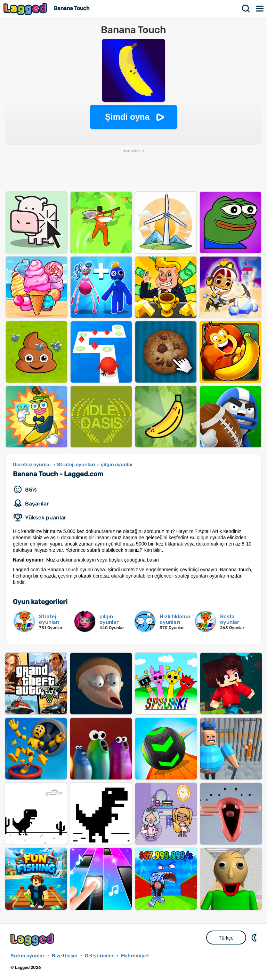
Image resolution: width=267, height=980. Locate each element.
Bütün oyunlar (27, 956)
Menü (260, 9)
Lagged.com (33, 939)
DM (255, 938)
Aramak (246, 9)
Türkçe (226, 938)
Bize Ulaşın (65, 956)
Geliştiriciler (99, 956)
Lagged (26, 9)
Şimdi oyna (127, 117)
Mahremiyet (135, 956)
